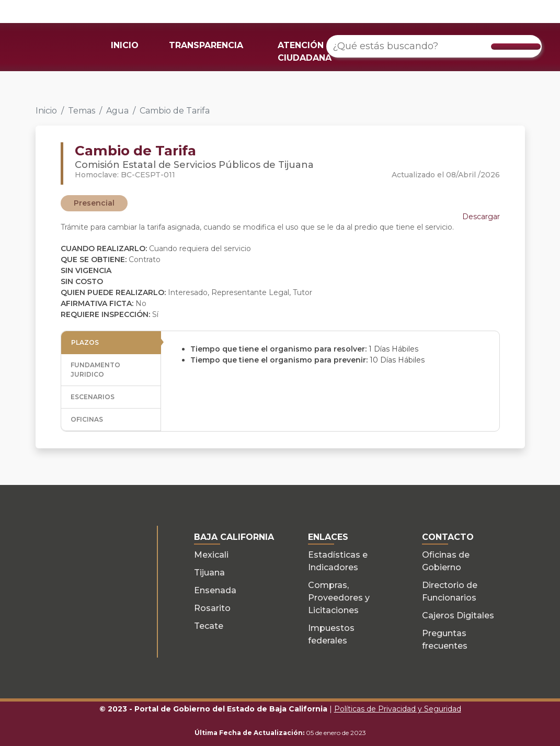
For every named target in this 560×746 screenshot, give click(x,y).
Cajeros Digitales (458, 615)
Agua (117, 111)
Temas (82, 111)
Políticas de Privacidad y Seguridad (398, 709)
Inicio (46, 111)
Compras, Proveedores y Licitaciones (339, 598)
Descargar (481, 217)
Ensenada (215, 590)
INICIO (125, 45)
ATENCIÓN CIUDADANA (305, 52)
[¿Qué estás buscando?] (434, 46)
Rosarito (212, 608)
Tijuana (209, 573)
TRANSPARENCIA (206, 45)
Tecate (209, 626)
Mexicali (211, 555)
